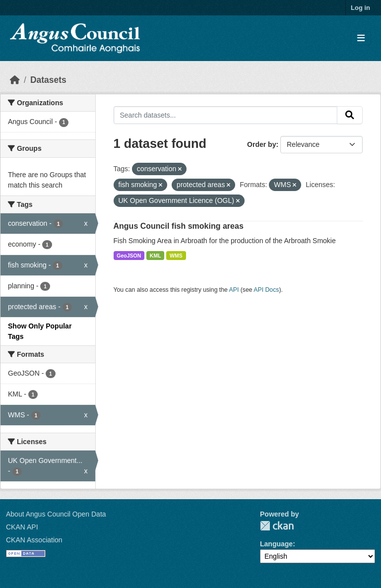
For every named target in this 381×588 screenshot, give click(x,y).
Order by (261, 144)
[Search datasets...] (226, 115)
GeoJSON (129, 256)
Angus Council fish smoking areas (179, 226)
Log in (360, 8)
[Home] (15, 80)
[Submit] (350, 115)
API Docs (266, 290)
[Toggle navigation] (361, 38)
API (234, 290)
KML (156, 256)
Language (276, 544)
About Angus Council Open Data (56, 514)
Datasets (48, 80)
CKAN (277, 526)
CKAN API (22, 527)
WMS (176, 256)
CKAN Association (34, 540)
